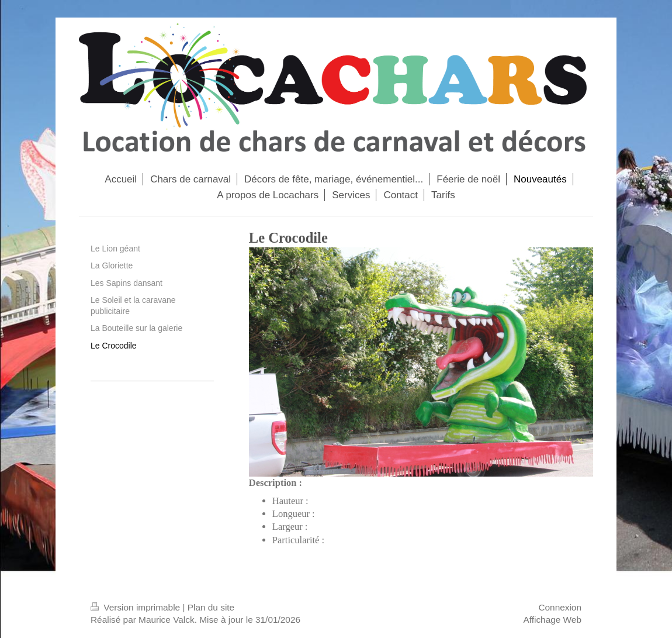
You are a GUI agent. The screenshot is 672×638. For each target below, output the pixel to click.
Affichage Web (552, 620)
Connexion (560, 607)
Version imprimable (136, 607)
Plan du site (211, 607)
